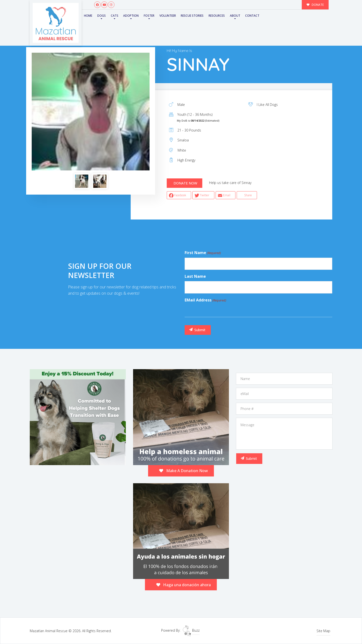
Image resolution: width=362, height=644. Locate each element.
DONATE (315, 5)
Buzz (191, 630)
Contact (252, 16)
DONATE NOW (185, 183)
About (235, 16)
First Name (203, 253)
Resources (217, 16)
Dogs (102, 16)
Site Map (323, 631)
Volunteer (168, 16)
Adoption (131, 16)
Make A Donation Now (184, 471)
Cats (115, 16)
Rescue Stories (192, 16)
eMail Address (205, 300)
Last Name (195, 276)
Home (88, 16)
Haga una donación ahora (184, 585)
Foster (149, 16)
